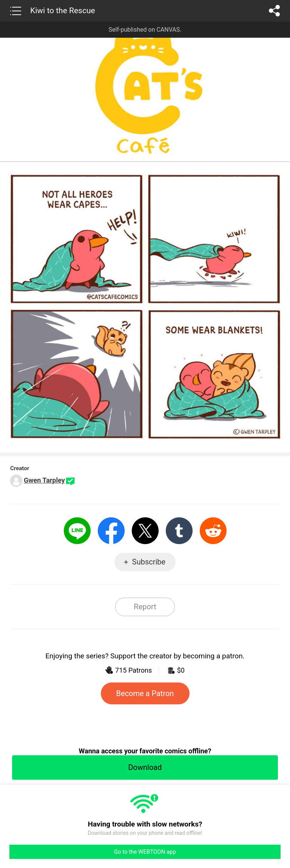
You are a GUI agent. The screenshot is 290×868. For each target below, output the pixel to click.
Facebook (111, 531)
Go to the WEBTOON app (145, 852)
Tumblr (179, 531)
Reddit (213, 531)
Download (145, 767)
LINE (77, 531)
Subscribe (149, 562)
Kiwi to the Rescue (63, 11)
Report (145, 607)
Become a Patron (145, 693)
